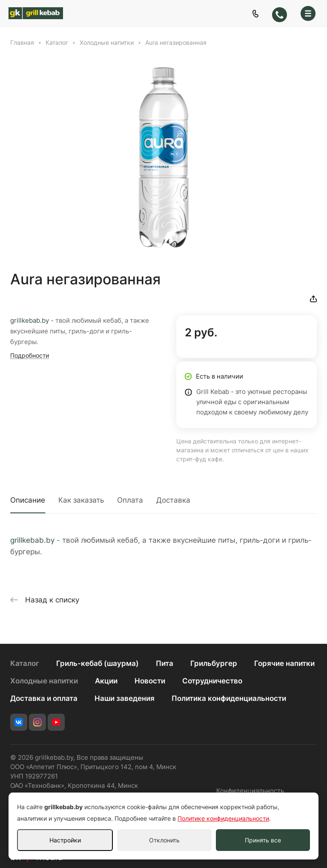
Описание (28, 500)
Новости (150, 681)
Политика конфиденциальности (229, 698)
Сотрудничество (212, 681)
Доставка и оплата (44, 698)
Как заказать (81, 500)
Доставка (173, 500)
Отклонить (164, 840)
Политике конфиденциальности (223, 818)
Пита (165, 663)
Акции (106, 681)
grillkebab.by (30, 321)
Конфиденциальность (250, 791)
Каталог (25, 663)
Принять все (263, 840)
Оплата (130, 500)
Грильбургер (214, 663)
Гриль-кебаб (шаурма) (98, 663)
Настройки (65, 840)
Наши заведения (125, 698)
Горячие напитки (284, 663)
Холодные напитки (44, 681)
